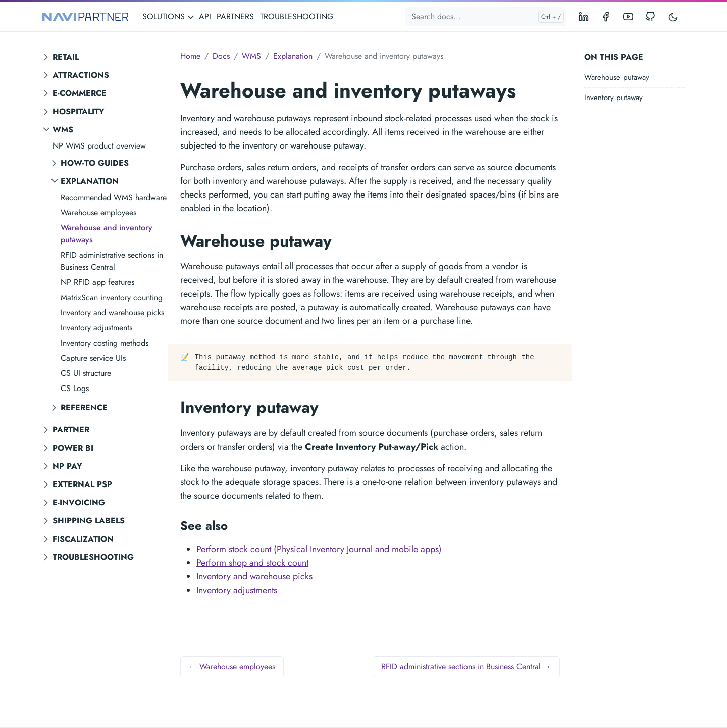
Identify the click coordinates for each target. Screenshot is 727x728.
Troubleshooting (93, 557)
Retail (66, 57)
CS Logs (75, 388)
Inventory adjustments (96, 328)
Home (190, 56)
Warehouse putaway (617, 77)
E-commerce (80, 93)
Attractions (81, 75)
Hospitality (79, 111)
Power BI (73, 448)
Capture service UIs (93, 358)
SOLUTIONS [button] (169, 16)
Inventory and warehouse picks (112, 312)
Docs (221, 56)
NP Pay (67, 466)
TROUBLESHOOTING (297, 16)
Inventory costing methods (105, 343)
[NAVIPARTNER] (85, 17)
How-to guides (95, 163)
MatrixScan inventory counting (112, 297)
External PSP (82, 484)
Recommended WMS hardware (114, 197)
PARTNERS (235, 16)
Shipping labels (89, 521)
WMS (63, 130)
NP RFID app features (97, 282)
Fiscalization (83, 539)
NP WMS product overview (99, 146)
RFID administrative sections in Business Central (112, 261)
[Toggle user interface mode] (673, 17)
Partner (71, 430)
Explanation (90, 181)
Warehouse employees (98, 212)
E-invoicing (79, 502)
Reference (84, 407)
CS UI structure (86, 373)
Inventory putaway (613, 98)
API (205, 16)
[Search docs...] (486, 17)
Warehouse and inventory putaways (107, 234)
